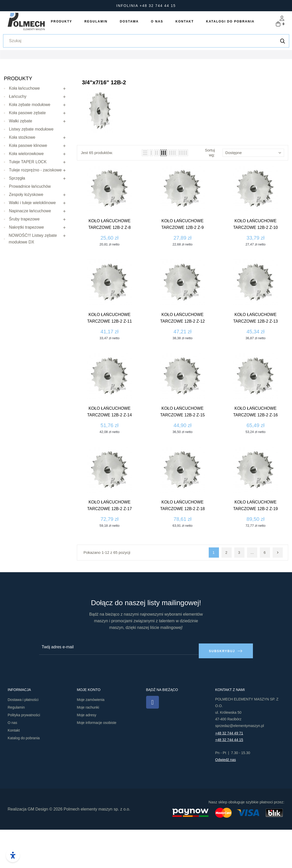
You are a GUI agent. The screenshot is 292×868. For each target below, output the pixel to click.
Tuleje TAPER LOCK (28, 204)
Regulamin (16, 746)
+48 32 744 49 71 (229, 772)
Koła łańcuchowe (24, 130)
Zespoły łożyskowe (26, 237)
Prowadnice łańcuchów (30, 228)
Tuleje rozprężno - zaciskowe (35, 212)
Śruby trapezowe (24, 261)
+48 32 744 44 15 (229, 778)
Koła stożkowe (22, 179)
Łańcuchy (18, 139)
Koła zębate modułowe (30, 147)
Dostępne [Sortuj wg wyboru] (253, 195)
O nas (12, 761)
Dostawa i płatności (23, 738)
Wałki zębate (21, 163)
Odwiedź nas (225, 798)
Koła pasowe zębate (27, 155)
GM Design (38, 847)
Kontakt (14, 769)
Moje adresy (87, 754)
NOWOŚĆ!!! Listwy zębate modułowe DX (33, 281)
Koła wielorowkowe (26, 196)
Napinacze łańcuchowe (30, 253)
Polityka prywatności (24, 754)
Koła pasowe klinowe (28, 188)
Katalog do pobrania (24, 777)
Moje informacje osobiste (97, 761)
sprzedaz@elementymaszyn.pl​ (240, 764)
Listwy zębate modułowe (31, 171)
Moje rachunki (88, 746)
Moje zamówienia (91, 738)
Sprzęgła (17, 220)
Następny (278, 595)
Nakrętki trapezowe (26, 269)
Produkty (18, 121)
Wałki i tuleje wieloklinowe (32, 245)
